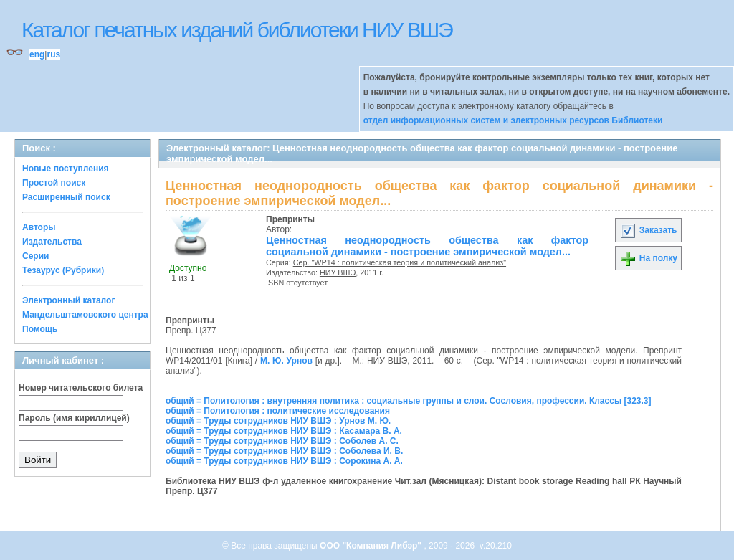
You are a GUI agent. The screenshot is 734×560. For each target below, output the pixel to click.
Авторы (39, 227)
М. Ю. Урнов (286, 361)
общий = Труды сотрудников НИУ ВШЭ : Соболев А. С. (282, 441)
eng (37, 54)
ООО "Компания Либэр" (372, 546)
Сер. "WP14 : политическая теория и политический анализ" (400, 262)
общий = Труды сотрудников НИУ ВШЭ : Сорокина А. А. (284, 461)
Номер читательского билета (81, 388)
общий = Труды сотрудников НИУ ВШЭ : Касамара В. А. (284, 431)
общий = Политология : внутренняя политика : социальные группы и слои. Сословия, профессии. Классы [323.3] (409, 401)
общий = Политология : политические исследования (278, 411)
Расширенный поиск (66, 197)
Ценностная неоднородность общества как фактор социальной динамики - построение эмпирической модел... (427, 246)
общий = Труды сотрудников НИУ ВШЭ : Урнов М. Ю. (278, 421)
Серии (35, 256)
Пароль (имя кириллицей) (74, 418)
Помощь (40, 329)
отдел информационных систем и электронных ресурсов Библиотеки (513, 120)
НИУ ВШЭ (338, 272)
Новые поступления (66, 169)
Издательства (52, 242)
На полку (648, 258)
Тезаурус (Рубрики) (63, 270)
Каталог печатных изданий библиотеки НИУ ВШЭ (237, 30)
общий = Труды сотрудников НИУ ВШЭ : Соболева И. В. (284, 451)
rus (53, 54)
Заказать (648, 230)
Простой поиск (54, 183)
